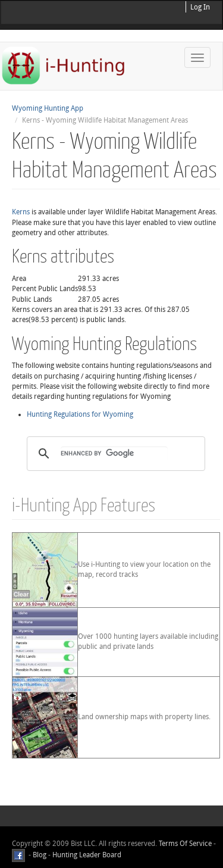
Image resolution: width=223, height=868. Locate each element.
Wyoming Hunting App (48, 108)
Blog (40, 855)
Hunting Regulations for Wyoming (80, 414)
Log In (200, 7)
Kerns (21, 212)
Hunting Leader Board (86, 855)
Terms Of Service (185, 844)
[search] (114, 454)
